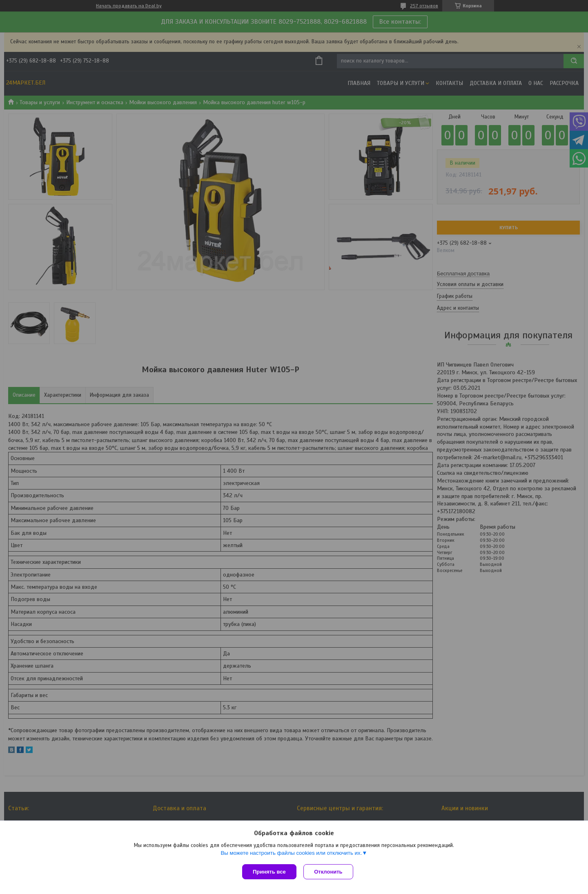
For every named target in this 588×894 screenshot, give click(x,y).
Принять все (269, 872)
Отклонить (329, 872)
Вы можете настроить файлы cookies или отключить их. (291, 854)
